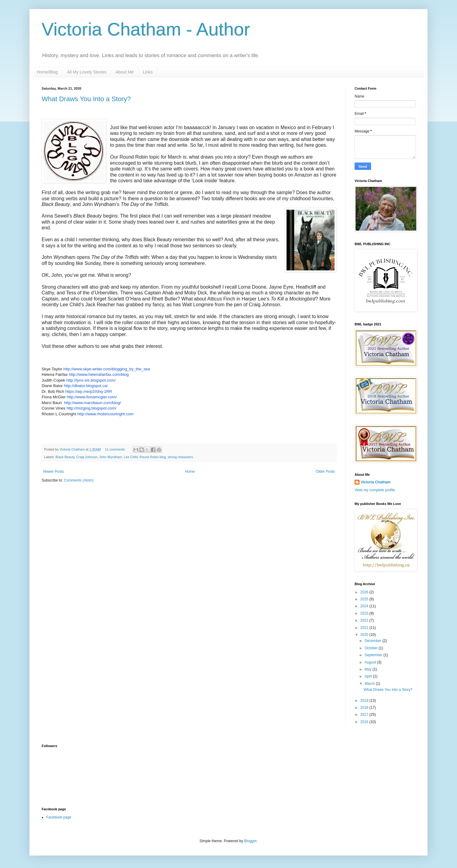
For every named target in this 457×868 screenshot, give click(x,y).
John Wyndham (111, 457)
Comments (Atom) (79, 480)
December (374, 641)
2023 (365, 613)
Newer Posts (53, 472)
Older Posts (325, 472)
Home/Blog (47, 72)
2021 (365, 628)
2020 (365, 635)
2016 (365, 722)
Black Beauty (65, 457)
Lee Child (131, 457)
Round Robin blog (153, 457)
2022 (365, 620)
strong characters (180, 457)
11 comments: (116, 449)
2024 (365, 606)
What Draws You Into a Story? (86, 99)
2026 (365, 592)
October (372, 648)
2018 (365, 708)
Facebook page (59, 817)
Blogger (250, 841)
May (369, 669)
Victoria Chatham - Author (146, 29)
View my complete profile (375, 490)
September (374, 655)
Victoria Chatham (376, 482)
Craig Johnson (87, 457)
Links (148, 72)
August (371, 662)
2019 (365, 701)
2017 (365, 715)
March (370, 684)
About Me (125, 72)
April (369, 676)
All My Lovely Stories (87, 72)
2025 (365, 599)
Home (190, 472)
